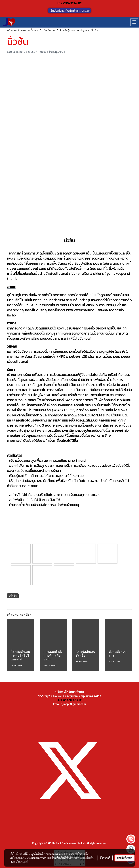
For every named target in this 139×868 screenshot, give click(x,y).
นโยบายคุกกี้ (22, 862)
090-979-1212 (72, 3)
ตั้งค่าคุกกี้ (105, 858)
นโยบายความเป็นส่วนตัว (81, 858)
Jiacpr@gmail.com (74, 704)
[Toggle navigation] (134, 22)
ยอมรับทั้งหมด (125, 858)
